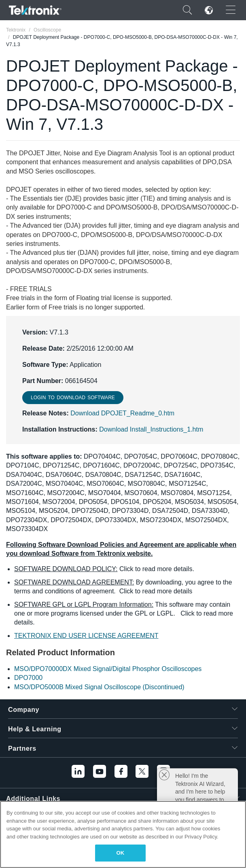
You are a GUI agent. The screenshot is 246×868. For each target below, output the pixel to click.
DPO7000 (28, 678)
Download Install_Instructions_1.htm (151, 429)
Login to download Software (73, 398)
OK (121, 853)
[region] (123, 834)
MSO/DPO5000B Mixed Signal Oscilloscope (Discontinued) (99, 687)
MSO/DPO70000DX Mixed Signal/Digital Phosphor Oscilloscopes (108, 669)
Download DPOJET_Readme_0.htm (122, 413)
